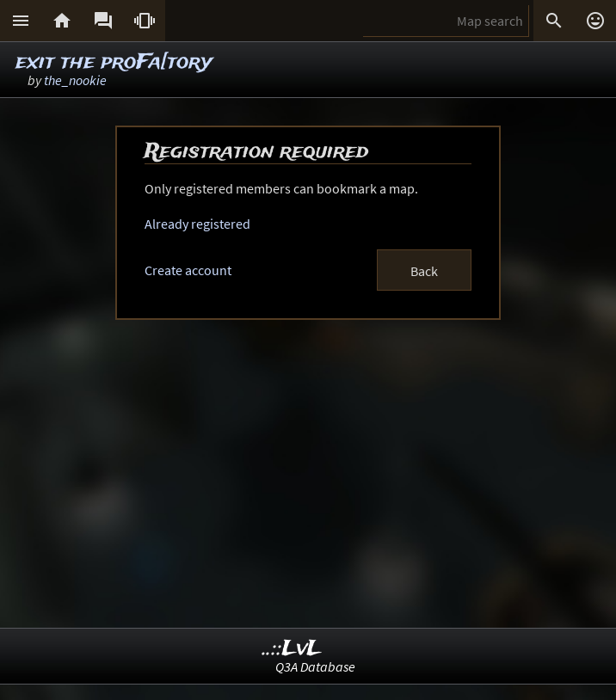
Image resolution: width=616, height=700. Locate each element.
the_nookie (75, 80)
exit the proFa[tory (114, 62)
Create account (188, 270)
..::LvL (292, 649)
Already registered (197, 224)
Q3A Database (315, 666)
